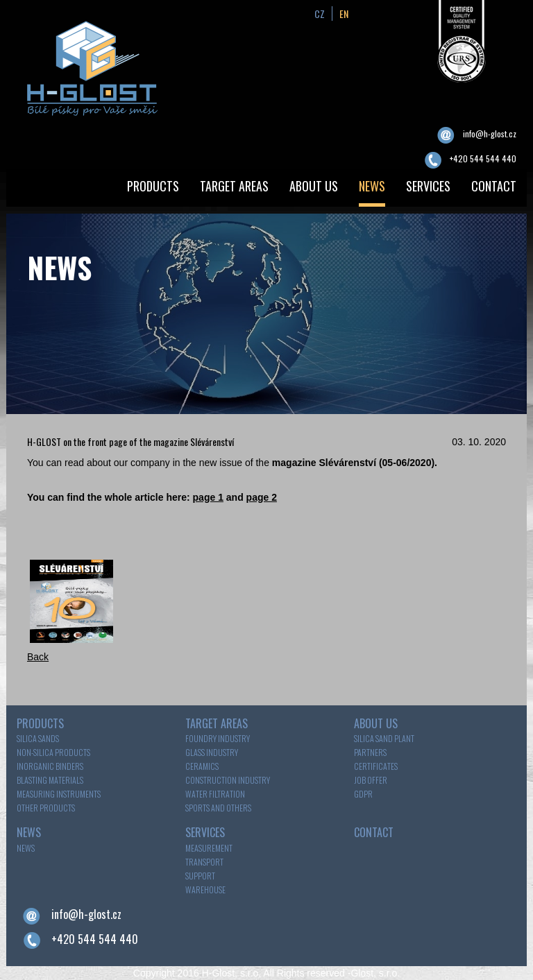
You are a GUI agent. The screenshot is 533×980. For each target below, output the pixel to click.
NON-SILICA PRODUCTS (53, 752)
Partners (370, 752)
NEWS (372, 186)
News (26, 848)
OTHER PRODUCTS (46, 808)
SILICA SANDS (38, 738)
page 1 (208, 497)
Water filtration (215, 794)
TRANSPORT (204, 862)
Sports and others (218, 808)
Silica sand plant (384, 738)
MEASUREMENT (209, 848)
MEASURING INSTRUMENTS (59, 794)
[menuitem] (153, 188)
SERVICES (428, 186)
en (344, 14)
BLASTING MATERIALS (50, 780)
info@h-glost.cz (490, 134)
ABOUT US (314, 186)
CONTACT (494, 186)
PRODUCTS (153, 186)
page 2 (262, 497)
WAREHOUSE (205, 889)
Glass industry (212, 752)
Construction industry (228, 780)
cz (320, 14)
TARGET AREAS (234, 186)
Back (38, 657)
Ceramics (202, 766)
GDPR (363, 794)
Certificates (376, 766)
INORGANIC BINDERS (50, 766)
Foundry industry (218, 738)
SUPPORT (200, 876)
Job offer (371, 780)
